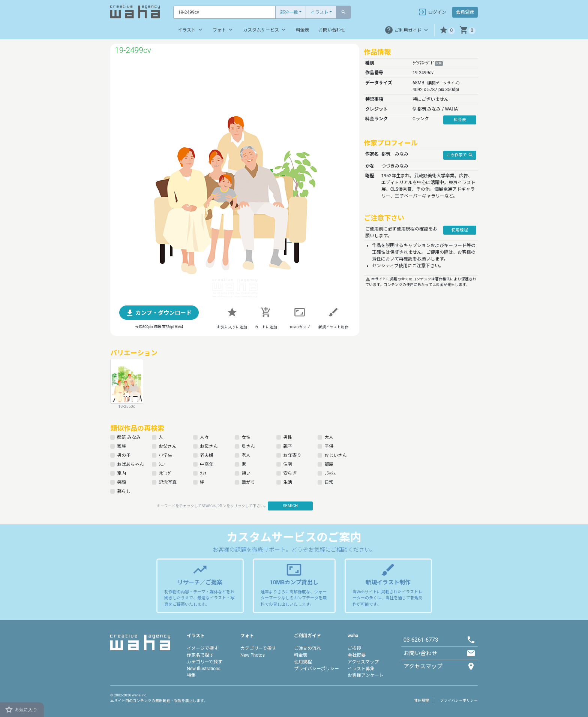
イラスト (319, 12)
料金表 (303, 30)
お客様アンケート (366, 675)
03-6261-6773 (421, 640)
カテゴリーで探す (205, 662)
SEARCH (290, 506)
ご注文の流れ (307, 648)
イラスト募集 (361, 669)
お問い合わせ (332, 30)
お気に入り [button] (21, 710)
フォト (223, 30)
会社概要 (357, 655)
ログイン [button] (432, 12)
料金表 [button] (460, 120)
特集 (191, 675)
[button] (447, 30)
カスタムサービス (265, 30)
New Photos (253, 655)
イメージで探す (202, 648)
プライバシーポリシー (316, 669)
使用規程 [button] (460, 230)
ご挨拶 (354, 648)
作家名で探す (200, 655)
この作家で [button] (460, 155)
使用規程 (303, 662)
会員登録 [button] (465, 12)
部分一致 (289, 12)
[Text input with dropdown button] (224, 12)
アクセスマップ (363, 662)
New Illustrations (204, 669)
